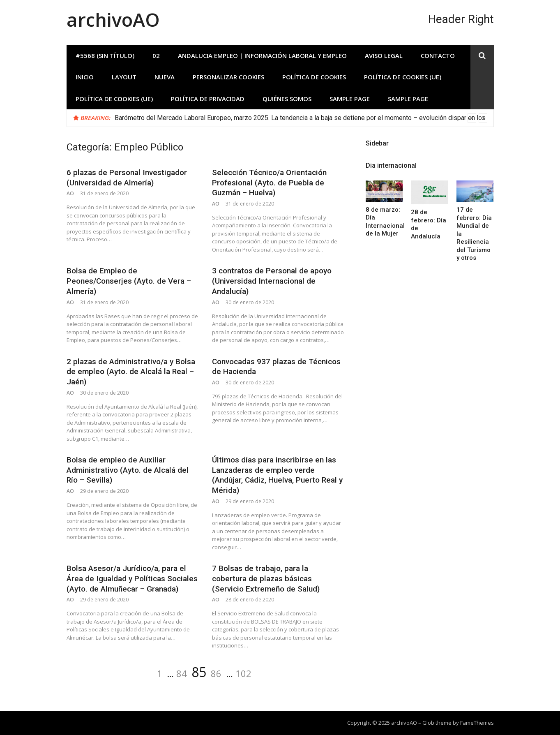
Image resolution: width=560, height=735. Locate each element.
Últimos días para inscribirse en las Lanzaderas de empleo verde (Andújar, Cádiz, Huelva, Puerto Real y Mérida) (277, 475)
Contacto (438, 55)
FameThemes (477, 723)
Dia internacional (391, 165)
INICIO (85, 77)
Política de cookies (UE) (403, 77)
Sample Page (350, 99)
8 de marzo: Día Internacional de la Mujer (385, 222)
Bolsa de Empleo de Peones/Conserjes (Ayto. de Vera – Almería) (129, 281)
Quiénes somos (287, 99)
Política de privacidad (208, 99)
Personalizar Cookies (228, 77)
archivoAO (113, 20)
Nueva (165, 77)
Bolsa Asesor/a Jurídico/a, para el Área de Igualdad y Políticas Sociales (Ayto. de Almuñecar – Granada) (132, 578)
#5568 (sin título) (105, 55)
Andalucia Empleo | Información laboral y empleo (262, 55)
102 (243, 673)
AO (70, 193)
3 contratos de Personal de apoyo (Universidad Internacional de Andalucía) (272, 281)
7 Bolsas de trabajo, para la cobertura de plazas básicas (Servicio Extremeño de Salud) (266, 578)
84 (182, 673)
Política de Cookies (314, 77)
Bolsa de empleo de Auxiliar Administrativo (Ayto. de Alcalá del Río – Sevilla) (128, 470)
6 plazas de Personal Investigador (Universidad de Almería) (127, 178)
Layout (124, 77)
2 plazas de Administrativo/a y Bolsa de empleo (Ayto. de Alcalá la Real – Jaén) (131, 372)
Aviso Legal (384, 55)
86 (216, 673)
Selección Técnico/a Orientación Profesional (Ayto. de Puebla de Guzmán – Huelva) (269, 183)
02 (156, 55)
